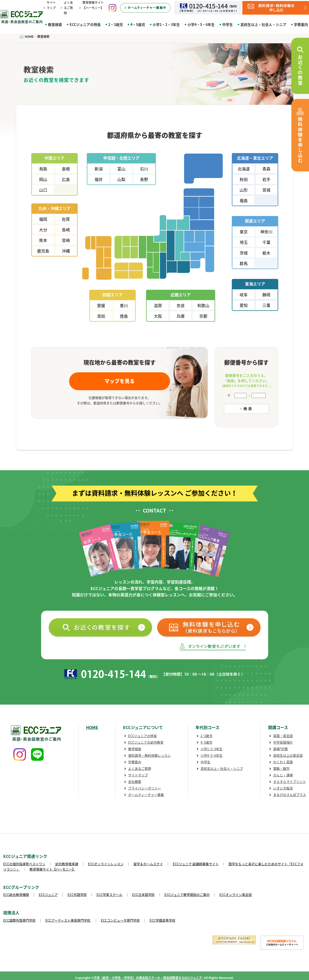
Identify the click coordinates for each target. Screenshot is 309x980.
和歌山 (203, 305)
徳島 (124, 316)
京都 (203, 316)
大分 (43, 230)
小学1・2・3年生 (166, 24)
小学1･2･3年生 (212, 749)
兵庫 (181, 316)
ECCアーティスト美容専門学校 (68, 920)
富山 (121, 169)
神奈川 (266, 232)
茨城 (244, 253)
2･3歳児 (206, 736)
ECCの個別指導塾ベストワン (24, 864)
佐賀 (66, 219)
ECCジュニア (48, 895)
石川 (144, 169)
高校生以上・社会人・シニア (263, 24)
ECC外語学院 (77, 895)
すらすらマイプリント (290, 782)
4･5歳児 (206, 742)
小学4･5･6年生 (212, 755)
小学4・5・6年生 (201, 24)
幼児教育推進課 (67, 864)
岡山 (43, 179)
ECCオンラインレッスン (106, 864)
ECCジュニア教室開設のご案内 (187, 895)
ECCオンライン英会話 (236, 895)
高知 (101, 316)
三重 (266, 305)
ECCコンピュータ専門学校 (120, 920)
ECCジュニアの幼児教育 (146, 742)
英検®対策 (280, 749)
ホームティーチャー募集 (146, 795)
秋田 (244, 179)
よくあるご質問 (68, 8)
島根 (66, 169)
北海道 (244, 169)
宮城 (266, 190)
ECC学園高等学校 (162, 920)
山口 (43, 190)
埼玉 (244, 242)
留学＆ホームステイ (148, 864)
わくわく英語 (283, 762)
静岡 (266, 295)
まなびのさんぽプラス (290, 795)
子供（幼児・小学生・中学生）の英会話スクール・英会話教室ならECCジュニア (148, 978)
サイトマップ (138, 775)
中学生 (228, 24)
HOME (92, 727)
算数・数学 (281, 768)
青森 (266, 169)
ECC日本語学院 (143, 895)
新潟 (99, 169)
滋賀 (158, 305)
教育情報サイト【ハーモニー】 (52, 869)
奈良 (181, 305)
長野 (144, 179)
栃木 (266, 253)
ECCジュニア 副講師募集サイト (196, 864)
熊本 (43, 240)
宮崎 (66, 240)
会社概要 (135, 782)
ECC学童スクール (109, 895)
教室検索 (55, 24)
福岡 (43, 219)
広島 (66, 179)
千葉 (266, 242)
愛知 (244, 305)
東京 (244, 232)
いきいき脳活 (283, 788)
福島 (244, 200)
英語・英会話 (283, 736)
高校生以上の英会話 (288, 755)
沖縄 (66, 251)
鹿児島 (43, 251)
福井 (99, 179)
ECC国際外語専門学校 (19, 920)
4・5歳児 (138, 24)
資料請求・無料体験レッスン (149, 755)
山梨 (121, 179)
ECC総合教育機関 (16, 895)
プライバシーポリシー (145, 788)
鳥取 (43, 169)
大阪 (158, 316)
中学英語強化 (283, 742)
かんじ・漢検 (283, 775)
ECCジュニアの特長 (85, 24)
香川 (124, 305)
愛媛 (101, 305)
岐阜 (244, 295)
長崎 (66, 230)
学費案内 (135, 762)
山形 (244, 190)
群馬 (244, 263)
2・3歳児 (116, 24)
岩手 (266, 179)
